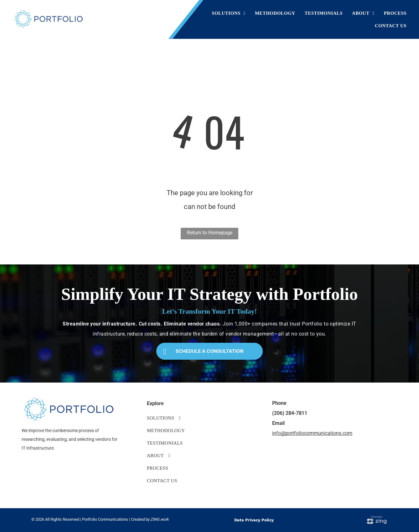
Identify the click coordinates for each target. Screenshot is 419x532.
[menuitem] (229, 13)
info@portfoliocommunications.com (312, 433)
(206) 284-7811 (290, 413)
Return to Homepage (210, 233)
